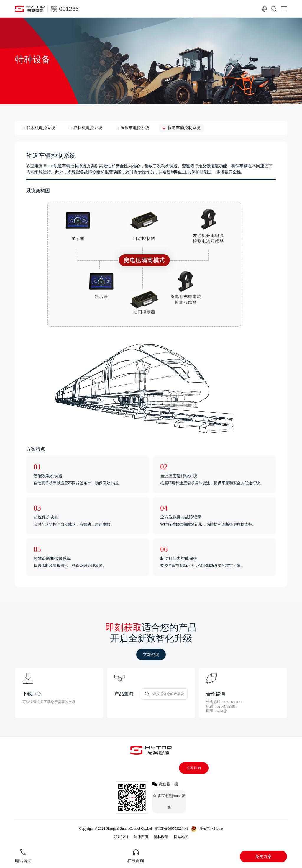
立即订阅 (194, 768)
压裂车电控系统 (135, 128)
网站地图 (181, 837)
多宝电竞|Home (211, 828)
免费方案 (263, 856)
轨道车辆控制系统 (184, 128)
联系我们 (121, 837)
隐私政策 (161, 837)
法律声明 (141, 837)
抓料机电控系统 (88, 128)
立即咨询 (151, 654)
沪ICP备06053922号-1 (171, 828)
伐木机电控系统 (41, 128)
